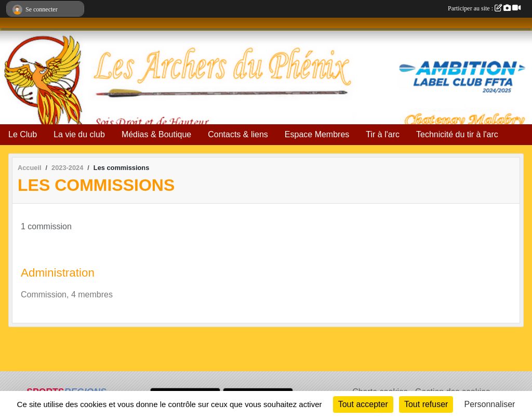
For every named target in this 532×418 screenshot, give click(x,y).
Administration (58, 273)
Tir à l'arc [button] (383, 134)
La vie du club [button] (79, 134)
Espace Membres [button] (317, 134)
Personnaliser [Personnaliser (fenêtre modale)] (490, 404)
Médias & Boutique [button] (156, 134)
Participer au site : (484, 8)
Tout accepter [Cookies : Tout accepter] (363, 404)
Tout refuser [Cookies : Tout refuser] (426, 404)
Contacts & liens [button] (238, 134)
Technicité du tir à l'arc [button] (457, 134)
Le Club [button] (23, 134)
